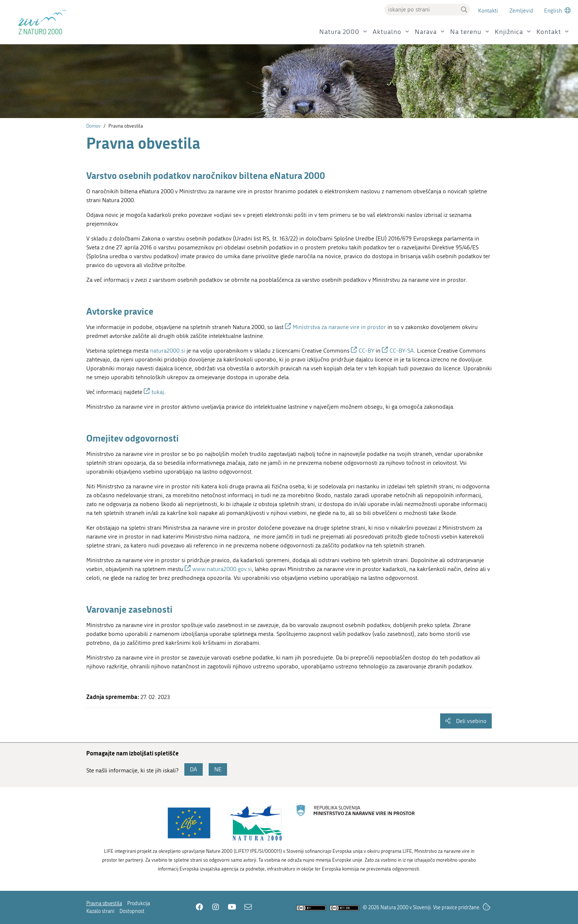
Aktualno (387, 32)
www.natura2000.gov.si (222, 569)
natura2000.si (168, 351)
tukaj (158, 392)
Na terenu (466, 32)
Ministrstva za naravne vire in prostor (340, 327)
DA (194, 769)
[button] (464, 10)
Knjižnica (509, 32)
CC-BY (366, 351)
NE (218, 769)
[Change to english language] (557, 11)
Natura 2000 (339, 32)
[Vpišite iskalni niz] (421, 10)
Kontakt (549, 32)
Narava (426, 32)
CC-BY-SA (402, 351)
